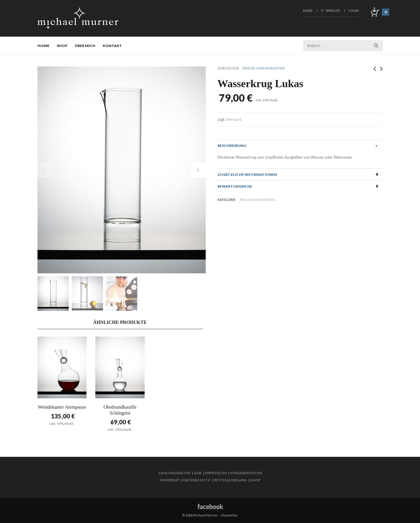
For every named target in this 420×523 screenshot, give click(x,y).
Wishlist (331, 10)
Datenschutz (196, 480)
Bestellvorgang (230, 480)
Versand (234, 119)
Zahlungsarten (174, 473)
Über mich (85, 46)
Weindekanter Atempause (62, 407)
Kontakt (112, 46)
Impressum (216, 473)
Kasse (308, 10)
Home (43, 46)
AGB (198, 473)
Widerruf (170, 480)
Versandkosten (246, 473)
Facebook (210, 506)
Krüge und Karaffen (264, 68)
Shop (62, 46)
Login (354, 10)
